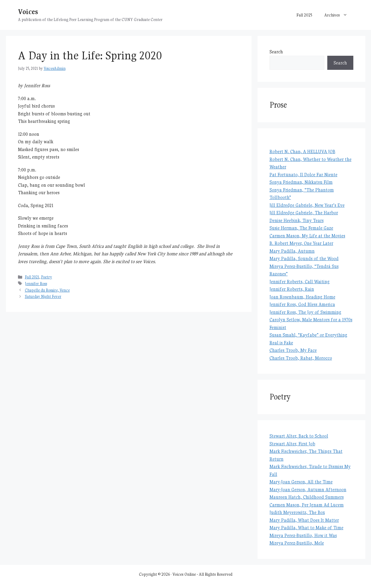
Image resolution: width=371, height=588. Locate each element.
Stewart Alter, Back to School (299, 436)
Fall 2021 (32, 277)
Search (276, 52)
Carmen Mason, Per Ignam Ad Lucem (307, 505)
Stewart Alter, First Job (292, 444)
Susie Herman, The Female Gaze (301, 228)
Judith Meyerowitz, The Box (297, 512)
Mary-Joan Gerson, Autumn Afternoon (308, 490)
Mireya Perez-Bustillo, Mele (297, 543)
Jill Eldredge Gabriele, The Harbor (304, 213)
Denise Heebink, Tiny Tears (297, 220)
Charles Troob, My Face (293, 350)
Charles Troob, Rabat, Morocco (301, 358)
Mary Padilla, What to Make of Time (306, 528)
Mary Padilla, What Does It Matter (304, 520)
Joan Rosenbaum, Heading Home (302, 297)
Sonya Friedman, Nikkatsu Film (301, 182)
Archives (339, 15)
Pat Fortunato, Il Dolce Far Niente (303, 175)
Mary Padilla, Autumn (292, 251)
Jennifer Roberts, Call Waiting (300, 282)
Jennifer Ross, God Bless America (302, 304)
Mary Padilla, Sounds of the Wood (304, 258)
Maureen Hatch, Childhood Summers (307, 497)
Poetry (47, 277)
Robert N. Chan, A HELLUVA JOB (302, 151)
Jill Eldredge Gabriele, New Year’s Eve (307, 205)
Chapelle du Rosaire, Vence (47, 290)
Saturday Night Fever (43, 297)
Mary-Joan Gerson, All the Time (301, 482)
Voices (28, 12)
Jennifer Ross (36, 284)
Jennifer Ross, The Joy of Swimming (305, 312)
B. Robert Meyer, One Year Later (301, 243)
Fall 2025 (304, 15)
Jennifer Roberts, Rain (292, 289)
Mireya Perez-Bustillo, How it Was (303, 535)
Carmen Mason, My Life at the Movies (307, 236)
